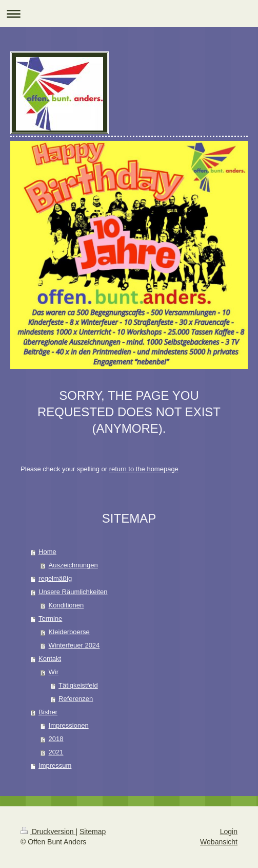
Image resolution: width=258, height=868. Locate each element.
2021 (56, 752)
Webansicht (219, 842)
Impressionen (69, 725)
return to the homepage (144, 469)
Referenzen (76, 699)
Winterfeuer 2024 (74, 645)
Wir (54, 672)
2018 (56, 739)
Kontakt (50, 659)
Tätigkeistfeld (78, 685)
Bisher (48, 712)
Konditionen (66, 605)
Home (47, 552)
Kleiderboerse (69, 632)
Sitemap (93, 832)
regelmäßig (55, 578)
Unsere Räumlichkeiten (73, 592)
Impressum (55, 765)
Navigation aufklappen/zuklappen (129, 14)
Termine (50, 618)
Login (229, 832)
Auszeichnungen (73, 565)
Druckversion (48, 832)
